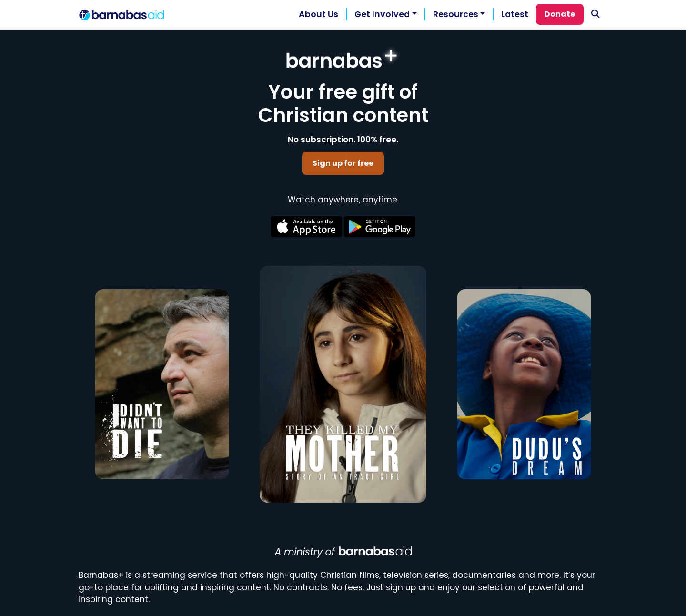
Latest (515, 14)
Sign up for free (343, 163)
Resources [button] (456, 14)
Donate (560, 14)
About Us (318, 14)
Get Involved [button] (382, 14)
